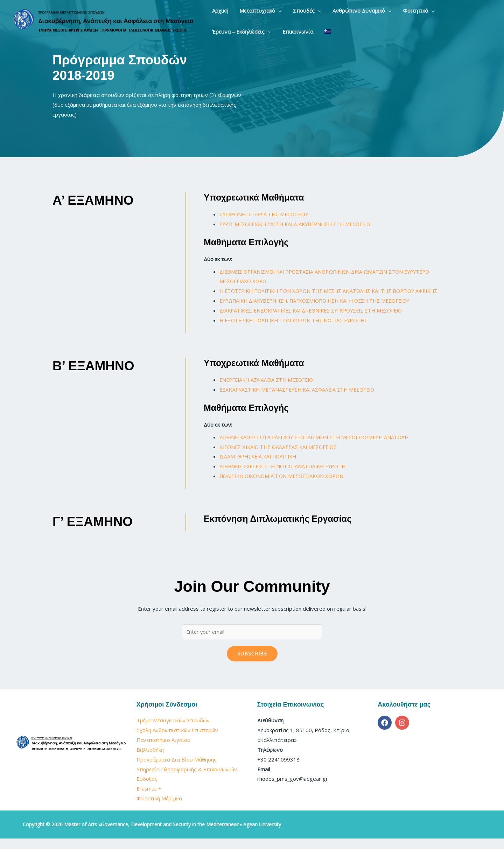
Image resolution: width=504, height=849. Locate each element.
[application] (270, 10)
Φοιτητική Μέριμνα (160, 809)
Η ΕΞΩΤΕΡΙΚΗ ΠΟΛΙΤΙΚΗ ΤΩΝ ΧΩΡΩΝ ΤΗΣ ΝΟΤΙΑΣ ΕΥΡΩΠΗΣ (298, 330)
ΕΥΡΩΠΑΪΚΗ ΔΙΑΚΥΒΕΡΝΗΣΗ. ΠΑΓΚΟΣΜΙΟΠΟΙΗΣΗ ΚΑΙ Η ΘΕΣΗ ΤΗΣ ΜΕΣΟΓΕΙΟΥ (322, 310)
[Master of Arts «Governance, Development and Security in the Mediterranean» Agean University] (103, 20)
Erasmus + (149, 799)
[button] (252, 10)
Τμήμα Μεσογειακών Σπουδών (174, 731)
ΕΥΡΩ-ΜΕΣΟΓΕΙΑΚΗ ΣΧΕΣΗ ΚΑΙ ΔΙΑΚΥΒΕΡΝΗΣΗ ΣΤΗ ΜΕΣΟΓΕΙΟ (301, 224)
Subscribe (252, 664)
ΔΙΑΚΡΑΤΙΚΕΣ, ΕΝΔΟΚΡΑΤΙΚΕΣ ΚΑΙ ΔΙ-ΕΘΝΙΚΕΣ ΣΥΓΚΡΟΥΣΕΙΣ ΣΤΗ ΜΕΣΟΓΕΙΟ (318, 320)
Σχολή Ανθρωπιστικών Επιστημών (178, 741)
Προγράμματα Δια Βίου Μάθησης (177, 770)
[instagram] (403, 733)
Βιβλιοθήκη (150, 760)
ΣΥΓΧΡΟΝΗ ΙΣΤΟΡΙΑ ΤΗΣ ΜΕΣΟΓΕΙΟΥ (267, 214)
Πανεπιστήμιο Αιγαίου (164, 750)
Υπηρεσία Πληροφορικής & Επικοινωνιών (187, 779)
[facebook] (386, 733)
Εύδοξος (147, 789)
